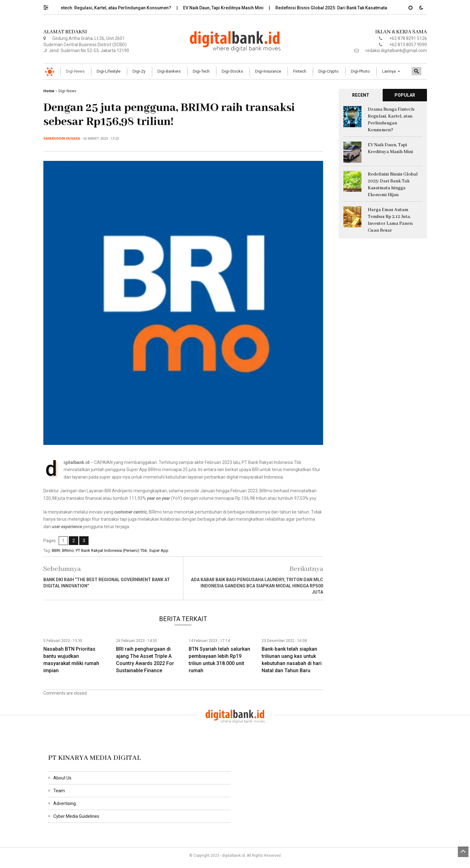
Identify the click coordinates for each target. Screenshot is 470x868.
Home (49, 91)
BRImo (68, 550)
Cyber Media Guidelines (76, 816)
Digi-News (67, 91)
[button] (49, 6)
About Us (62, 778)
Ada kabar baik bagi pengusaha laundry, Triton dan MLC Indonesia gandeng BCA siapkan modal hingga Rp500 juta (257, 586)
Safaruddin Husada (62, 139)
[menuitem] (76, 71)
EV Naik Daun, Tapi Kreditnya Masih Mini (228, 8)
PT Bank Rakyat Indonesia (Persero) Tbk (111, 550)
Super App (159, 550)
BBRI (56, 550)
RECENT (361, 95)
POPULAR (405, 95)
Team (59, 791)
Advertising (65, 803)
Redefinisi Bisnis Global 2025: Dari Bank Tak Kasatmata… (338, 8)
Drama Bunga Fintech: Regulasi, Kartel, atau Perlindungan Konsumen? (105, 8)
